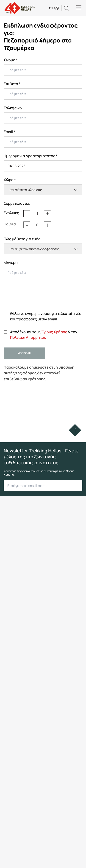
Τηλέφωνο (13, 108)
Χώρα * (10, 180)
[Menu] (79, 8)
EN (51, 8)
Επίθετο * (12, 84)
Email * (9, 132)
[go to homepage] (20, 8)
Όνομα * (11, 60)
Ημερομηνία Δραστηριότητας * (31, 156)
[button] (66, 8)
